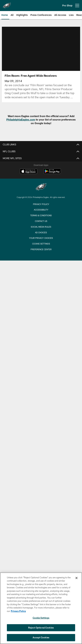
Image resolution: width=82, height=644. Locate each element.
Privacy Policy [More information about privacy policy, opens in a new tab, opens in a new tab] (18, 611)
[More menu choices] (77, 6)
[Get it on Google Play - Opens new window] (52, 173)
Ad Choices (41, 232)
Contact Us (41, 221)
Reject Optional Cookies (41, 628)
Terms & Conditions (41, 215)
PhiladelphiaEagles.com (21, 119)
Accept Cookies (41, 637)
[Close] (76, 578)
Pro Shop (67, 5)
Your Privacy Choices (41, 238)
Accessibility (41, 210)
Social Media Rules (41, 227)
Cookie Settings (41, 244)
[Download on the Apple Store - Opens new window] (29, 172)
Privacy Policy (41, 204)
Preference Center (41, 249)
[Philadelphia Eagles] (41, 187)
